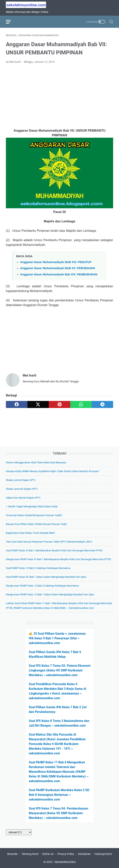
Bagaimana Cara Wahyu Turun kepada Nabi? (30, 533)
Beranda (12, 854)
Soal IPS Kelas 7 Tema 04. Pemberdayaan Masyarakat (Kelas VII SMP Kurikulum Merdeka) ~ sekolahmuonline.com (59, 813)
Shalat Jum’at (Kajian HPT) (21, 480)
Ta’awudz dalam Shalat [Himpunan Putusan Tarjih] (34, 515)
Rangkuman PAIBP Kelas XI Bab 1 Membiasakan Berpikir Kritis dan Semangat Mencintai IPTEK (58, 559)
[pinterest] (59, 404)
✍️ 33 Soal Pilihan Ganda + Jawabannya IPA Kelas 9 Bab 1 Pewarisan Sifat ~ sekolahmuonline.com (57, 638)
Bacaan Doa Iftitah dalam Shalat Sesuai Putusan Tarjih (36, 524)
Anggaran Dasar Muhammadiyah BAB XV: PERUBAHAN (58, 268)
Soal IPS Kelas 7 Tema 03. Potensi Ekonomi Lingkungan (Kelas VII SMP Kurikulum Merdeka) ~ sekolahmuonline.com (60, 670)
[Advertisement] (59, 96)
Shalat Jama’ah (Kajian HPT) (22, 489)
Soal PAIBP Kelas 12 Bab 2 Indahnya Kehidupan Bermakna (38, 568)
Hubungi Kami (103, 854)
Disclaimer (84, 854)
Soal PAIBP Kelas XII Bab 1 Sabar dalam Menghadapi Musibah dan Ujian (46, 577)
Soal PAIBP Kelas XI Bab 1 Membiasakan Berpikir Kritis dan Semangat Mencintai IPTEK (54, 550)
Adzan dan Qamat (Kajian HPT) (23, 498)
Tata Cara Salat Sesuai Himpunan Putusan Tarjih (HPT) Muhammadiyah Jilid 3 (49, 542)
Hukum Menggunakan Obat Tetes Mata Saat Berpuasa (36, 462)
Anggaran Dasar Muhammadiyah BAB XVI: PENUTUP (56, 262)
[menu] (11, 22)
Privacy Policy (66, 854)
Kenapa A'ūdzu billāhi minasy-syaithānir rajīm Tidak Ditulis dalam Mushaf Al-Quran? (53, 471)
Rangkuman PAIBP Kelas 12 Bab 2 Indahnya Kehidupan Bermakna (42, 586)
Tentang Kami (30, 854)
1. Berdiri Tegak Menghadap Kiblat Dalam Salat (32, 506)
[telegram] (102, 404)
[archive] (19, 832)
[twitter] (38, 404)
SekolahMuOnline (65, 862)
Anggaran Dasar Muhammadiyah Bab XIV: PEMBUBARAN (59, 274)
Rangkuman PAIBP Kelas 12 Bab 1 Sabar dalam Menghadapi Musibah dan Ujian (50, 594)
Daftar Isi (48, 854)
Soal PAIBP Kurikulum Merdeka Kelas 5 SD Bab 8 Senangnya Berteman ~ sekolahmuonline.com (59, 795)
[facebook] (17, 404)
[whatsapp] (81, 404)
